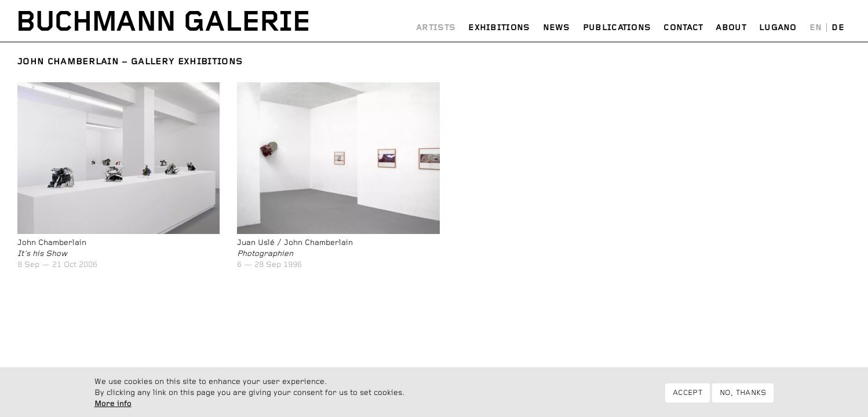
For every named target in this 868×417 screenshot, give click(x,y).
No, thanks (743, 396)
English (816, 28)
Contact (683, 28)
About (731, 28)
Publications (617, 28)
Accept (688, 396)
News (557, 28)
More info (113, 407)
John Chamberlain (68, 62)
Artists (436, 28)
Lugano (778, 28)
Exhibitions (499, 28)
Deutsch (838, 28)
